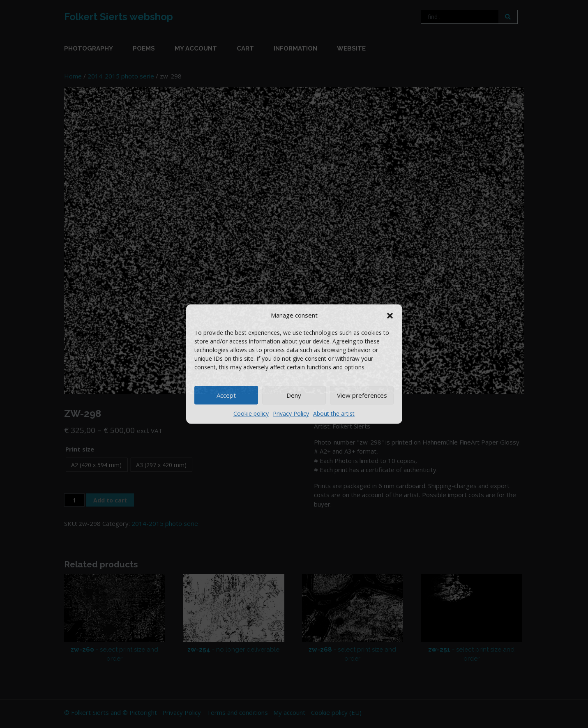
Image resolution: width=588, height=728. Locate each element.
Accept (226, 395)
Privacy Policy (291, 413)
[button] (390, 315)
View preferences (362, 395)
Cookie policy (251, 413)
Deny (294, 395)
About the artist (334, 413)
